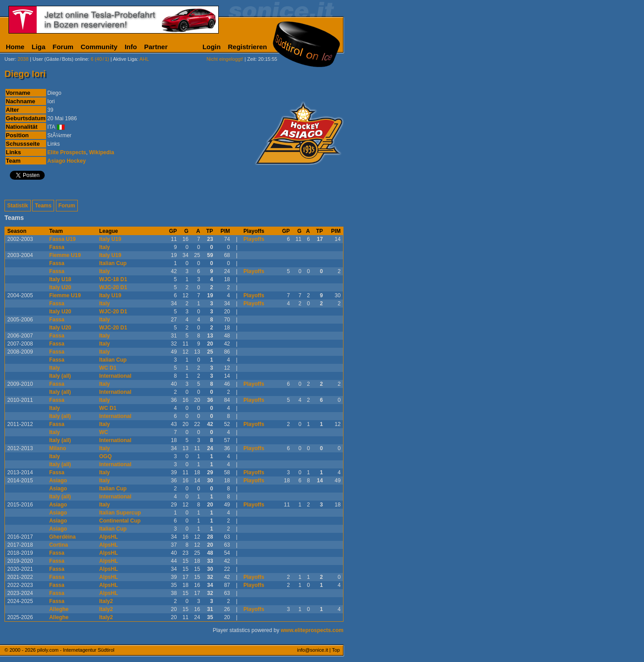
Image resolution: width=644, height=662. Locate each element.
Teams (43, 206)
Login (212, 47)
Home (15, 47)
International (115, 376)
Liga (39, 47)
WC (104, 432)
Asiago (58, 481)
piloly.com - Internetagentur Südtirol (76, 650)
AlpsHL (109, 537)
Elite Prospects (67, 152)
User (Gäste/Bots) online (60, 59)
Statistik (18, 206)
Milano (58, 448)
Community (99, 47)
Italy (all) (60, 376)
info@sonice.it (312, 650)
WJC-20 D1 (113, 287)
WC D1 (108, 368)
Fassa (57, 247)
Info (131, 47)
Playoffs (254, 239)
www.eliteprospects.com (312, 630)
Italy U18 (60, 279)
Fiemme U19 (65, 255)
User (10, 59)
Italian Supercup (120, 513)
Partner (156, 47)
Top (336, 650)
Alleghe (59, 609)
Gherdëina (62, 537)
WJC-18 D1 (113, 279)
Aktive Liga (125, 59)
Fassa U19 (62, 239)
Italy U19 (110, 239)
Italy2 (106, 601)
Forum (63, 47)
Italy (105, 247)
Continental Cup (120, 521)
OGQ (106, 456)
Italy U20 (60, 287)
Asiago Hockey (67, 161)
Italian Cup (113, 263)
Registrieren (247, 47)
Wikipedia (102, 152)
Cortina (59, 545)
